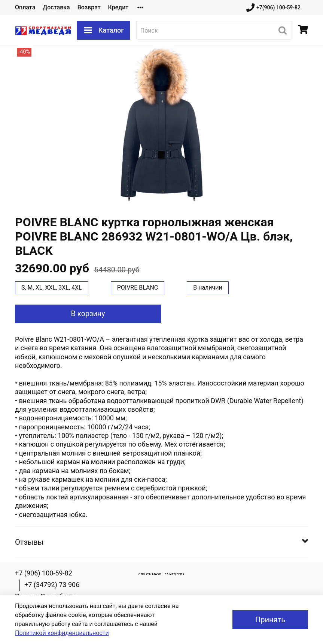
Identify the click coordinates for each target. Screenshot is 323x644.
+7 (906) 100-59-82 (44, 573)
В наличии (208, 288)
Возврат (89, 7)
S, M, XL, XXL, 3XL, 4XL (52, 288)
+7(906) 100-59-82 (273, 8)
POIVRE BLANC (138, 288)
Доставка (56, 7)
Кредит (118, 7)
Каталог (104, 30)
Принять (270, 620)
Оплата (25, 7)
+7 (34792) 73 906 (52, 585)
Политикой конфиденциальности (62, 633)
